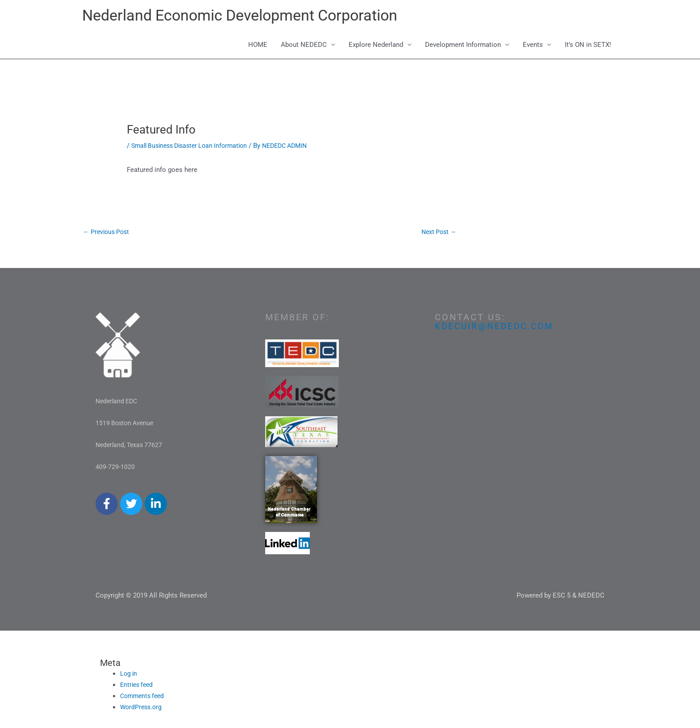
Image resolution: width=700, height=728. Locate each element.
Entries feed (138, 686)
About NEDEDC (304, 46)
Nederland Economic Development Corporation (246, 16)
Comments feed (144, 697)
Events (533, 46)
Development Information (463, 46)
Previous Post (108, 233)
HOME (258, 46)
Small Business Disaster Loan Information (194, 146)
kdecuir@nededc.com (496, 327)
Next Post (437, 233)
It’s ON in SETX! (588, 46)
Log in (129, 675)
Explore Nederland (376, 46)
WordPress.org (142, 708)
